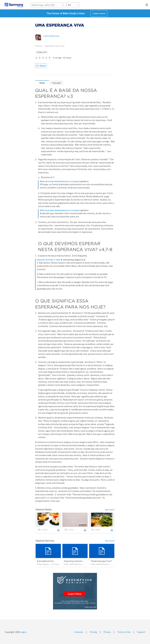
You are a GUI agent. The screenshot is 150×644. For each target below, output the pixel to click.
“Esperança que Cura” (101, 561)
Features (79, 632)
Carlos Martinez (51, 36)
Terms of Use (124, 632)
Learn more (99, 13)
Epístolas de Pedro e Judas (49, 260)
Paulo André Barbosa (73, 564)
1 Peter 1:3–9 (42, 52)
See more (110, 510)
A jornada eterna (45, 561)
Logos (23, 632)
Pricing (93, 632)
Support (141, 632)
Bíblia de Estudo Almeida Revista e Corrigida (59, 181)
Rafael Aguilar (43, 564)
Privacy (107, 632)
